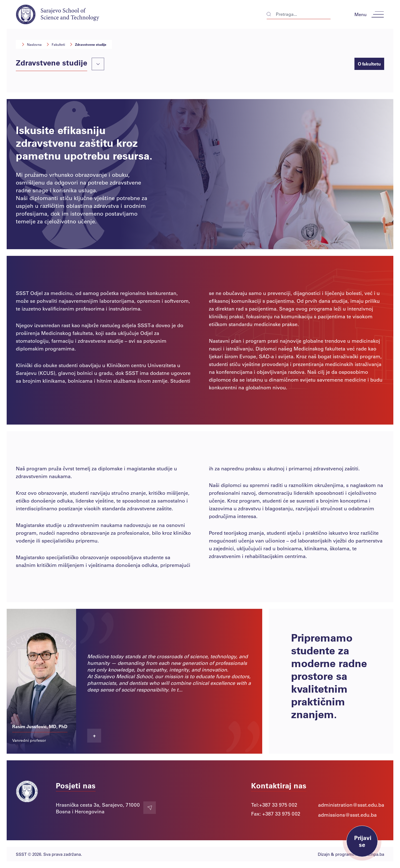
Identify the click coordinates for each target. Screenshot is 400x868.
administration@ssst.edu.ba (351, 805)
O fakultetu (369, 64)
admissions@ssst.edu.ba (347, 815)
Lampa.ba (375, 854)
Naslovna (32, 44)
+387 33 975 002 (278, 805)
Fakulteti (56, 44)
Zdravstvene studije (88, 44)
